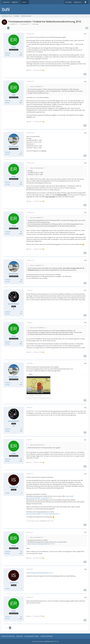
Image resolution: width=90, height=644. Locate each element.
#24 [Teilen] (85, 163)
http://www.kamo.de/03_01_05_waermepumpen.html (42, 514)
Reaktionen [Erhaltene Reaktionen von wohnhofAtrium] (8, 312)
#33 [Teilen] (85, 532)
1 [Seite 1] (6, 28)
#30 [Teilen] (85, 408)
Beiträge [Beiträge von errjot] (7, 55)
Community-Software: (45, 641)
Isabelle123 (43, 521)
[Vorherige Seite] (3, 28)
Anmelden (69, 2)
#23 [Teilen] (85, 133)
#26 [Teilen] (85, 260)
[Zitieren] (85, 74)
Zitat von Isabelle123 (36, 86)
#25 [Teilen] (85, 212)
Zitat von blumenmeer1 (37, 168)
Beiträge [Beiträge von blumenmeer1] (7, 154)
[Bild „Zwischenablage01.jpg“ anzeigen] (38, 387)
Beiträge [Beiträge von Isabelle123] (7, 493)
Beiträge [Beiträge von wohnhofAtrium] (7, 314)
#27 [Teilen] (85, 290)
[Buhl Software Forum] (45, 9)
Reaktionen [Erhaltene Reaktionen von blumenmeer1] (8, 152)
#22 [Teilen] (85, 81)
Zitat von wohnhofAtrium (37, 328)
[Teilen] (87, 28)
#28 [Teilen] (85, 323)
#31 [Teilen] (85, 440)
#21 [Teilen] (85, 34)
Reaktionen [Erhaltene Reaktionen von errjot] (8, 53)
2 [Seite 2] (8, 28)
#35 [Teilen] (85, 597)
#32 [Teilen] (85, 474)
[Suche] (85, 2)
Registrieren (78, 2)
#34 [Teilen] (85, 569)
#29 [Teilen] (85, 363)
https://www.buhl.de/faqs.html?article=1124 (41, 544)
